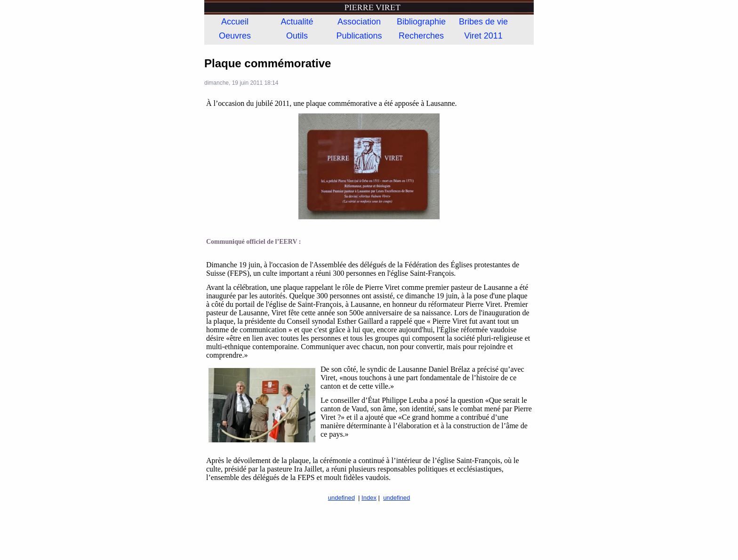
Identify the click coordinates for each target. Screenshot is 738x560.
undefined (341, 498)
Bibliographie (421, 22)
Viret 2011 (483, 36)
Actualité (297, 22)
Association (359, 22)
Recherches (421, 36)
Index (369, 498)
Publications (359, 36)
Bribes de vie (483, 22)
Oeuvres (235, 36)
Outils (297, 36)
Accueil (235, 22)
